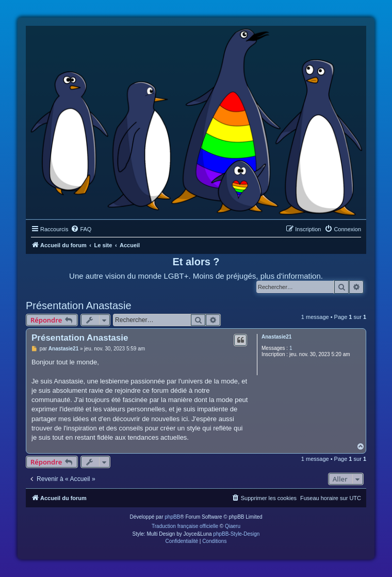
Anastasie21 (276, 337)
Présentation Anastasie (79, 306)
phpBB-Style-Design (236, 534)
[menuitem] (81, 229)
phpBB (172, 517)
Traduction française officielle (185, 526)
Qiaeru (233, 526)
